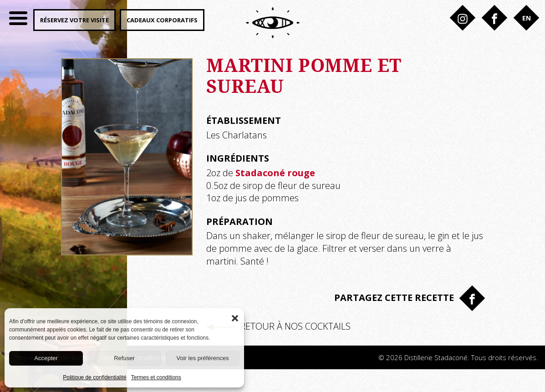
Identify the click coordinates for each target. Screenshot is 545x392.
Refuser (124, 358)
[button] (235, 317)
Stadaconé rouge (275, 173)
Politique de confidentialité (94, 377)
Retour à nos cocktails (278, 326)
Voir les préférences (203, 358)
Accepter (46, 358)
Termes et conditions (156, 377)
